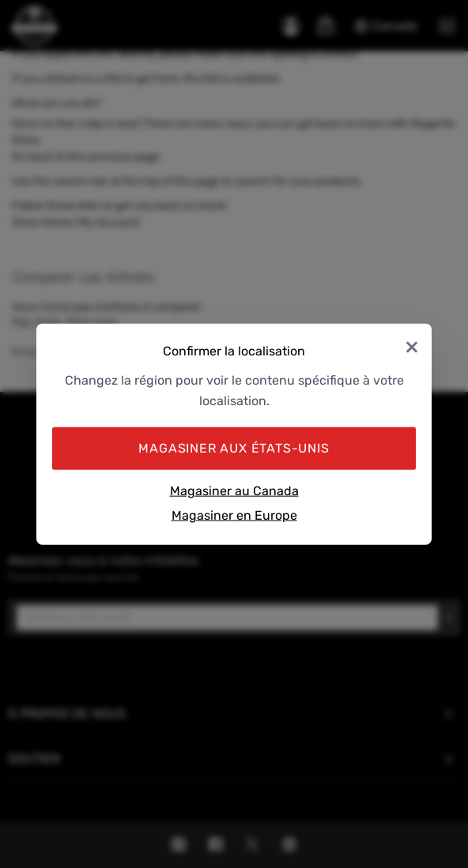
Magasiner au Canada (234, 490)
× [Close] (412, 346)
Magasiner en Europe (234, 515)
